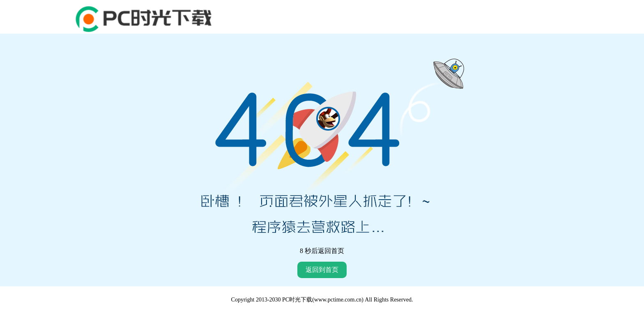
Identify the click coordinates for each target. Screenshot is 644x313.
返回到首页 (322, 270)
